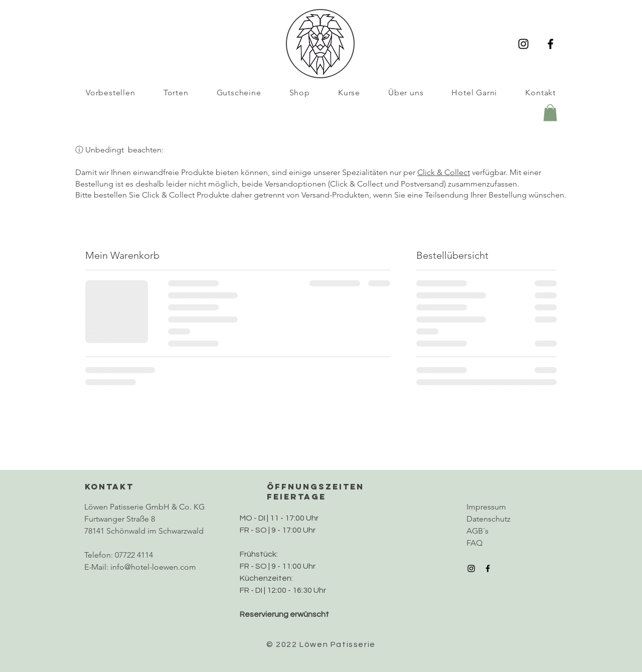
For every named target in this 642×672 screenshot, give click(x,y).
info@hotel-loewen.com (153, 567)
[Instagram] (523, 44)
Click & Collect (444, 172)
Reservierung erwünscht (284, 614)
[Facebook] (550, 44)
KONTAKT (109, 486)
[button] (550, 113)
